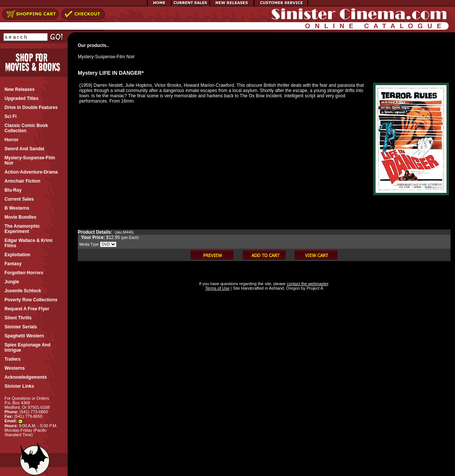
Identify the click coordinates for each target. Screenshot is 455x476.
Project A (314, 288)
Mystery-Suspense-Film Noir (106, 57)
